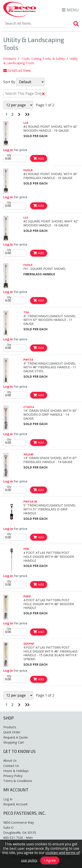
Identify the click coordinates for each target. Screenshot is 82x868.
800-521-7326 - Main (18, 838)
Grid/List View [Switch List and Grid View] (17, 71)
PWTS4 (28, 360)
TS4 (26, 312)
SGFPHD (29, 644)
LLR (26, 123)
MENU (70, 10)
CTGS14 (29, 407)
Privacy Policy (13, 776)
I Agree (50, 860)
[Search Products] (76, 24)
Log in (8, 150)
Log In (8, 799)
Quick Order (12, 732)
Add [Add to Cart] (38, 158)
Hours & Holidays (16, 771)
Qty (9, 155)
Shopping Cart (14, 742)
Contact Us (11, 766)
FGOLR (28, 170)
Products (10, 59)
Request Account (15, 804)
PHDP (27, 596)
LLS (26, 217)
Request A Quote (16, 737)
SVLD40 (28, 454)
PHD (26, 549)
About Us (10, 760)
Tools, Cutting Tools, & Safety (43, 59)
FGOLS (28, 265)
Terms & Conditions (18, 781)
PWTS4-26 (30, 501)
